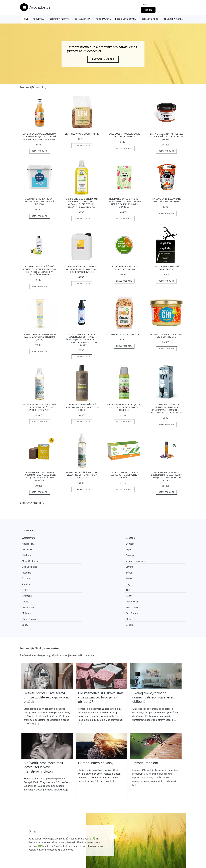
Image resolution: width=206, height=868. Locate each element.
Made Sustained (32, 549)
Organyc (156, 543)
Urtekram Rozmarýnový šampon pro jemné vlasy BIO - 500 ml (82, 407)
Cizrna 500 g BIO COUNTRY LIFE (124, 334)
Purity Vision (158, 565)
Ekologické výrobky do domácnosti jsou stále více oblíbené (152, 648)
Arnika (155, 554)
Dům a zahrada (82, 19)
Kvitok (112, 559)
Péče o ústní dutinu (126, 19)
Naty (69, 559)
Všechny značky (96, 838)
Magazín (92, 845)
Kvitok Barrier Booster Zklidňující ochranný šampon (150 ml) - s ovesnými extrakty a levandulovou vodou (82, 340)
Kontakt (158, 851)
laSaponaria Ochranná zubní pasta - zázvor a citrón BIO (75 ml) (39, 337)
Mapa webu (94, 851)
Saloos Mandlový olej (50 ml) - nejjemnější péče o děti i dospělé (124, 407)
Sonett (70, 554)
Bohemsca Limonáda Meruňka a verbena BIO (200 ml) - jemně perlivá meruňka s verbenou (39, 136)
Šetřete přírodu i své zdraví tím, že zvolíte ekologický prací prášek (47, 648)
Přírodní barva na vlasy (96, 713)
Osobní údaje (161, 838)
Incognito (28, 554)
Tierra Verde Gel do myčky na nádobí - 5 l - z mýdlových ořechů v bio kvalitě (82, 269)
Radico (112, 565)
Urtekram (113, 543)
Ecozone (71, 538)
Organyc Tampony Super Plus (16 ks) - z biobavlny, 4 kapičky (124, 475)
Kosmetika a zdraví (59, 19)
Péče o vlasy (103, 19)
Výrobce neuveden (76, 549)
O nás (157, 845)
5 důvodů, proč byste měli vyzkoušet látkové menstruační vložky (43, 717)
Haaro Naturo (30, 576)
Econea (113, 554)
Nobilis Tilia (115, 538)
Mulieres (113, 570)
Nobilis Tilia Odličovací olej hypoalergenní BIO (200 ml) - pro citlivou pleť (39, 407)
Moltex (70, 576)
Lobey (112, 576)
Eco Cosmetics (116, 549)
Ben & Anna (72, 570)
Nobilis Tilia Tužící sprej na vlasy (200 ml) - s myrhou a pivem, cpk (82, 475)
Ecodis (155, 576)
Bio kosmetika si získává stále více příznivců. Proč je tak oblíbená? (101, 648)
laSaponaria (30, 570)
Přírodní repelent (145, 713)
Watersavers (30, 538)
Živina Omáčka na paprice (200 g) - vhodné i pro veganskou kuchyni (166, 136)
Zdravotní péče (150, 19)
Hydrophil (28, 565)
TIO (153, 559)
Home (26, 19)
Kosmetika (38, 19)
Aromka (28, 559)
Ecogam (156, 538)
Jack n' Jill (29, 543)
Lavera (155, 549)
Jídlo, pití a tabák (173, 19)
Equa (69, 543)
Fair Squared (158, 570)
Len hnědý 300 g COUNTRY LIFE (82, 134)
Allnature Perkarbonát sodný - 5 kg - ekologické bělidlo (39, 202)
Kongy (69, 565)
